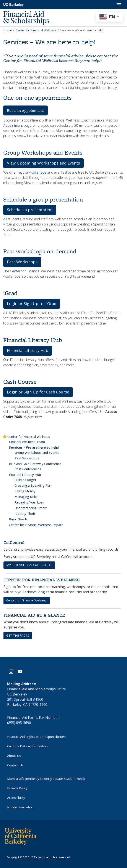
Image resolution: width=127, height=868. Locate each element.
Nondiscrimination (20, 807)
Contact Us (15, 765)
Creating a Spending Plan (33, 485)
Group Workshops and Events (37, 452)
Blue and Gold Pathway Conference (35, 464)
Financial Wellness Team (27, 442)
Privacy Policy (17, 788)
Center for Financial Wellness (29, 436)
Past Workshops (27, 458)
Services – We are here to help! (34, 447)
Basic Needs (18, 519)
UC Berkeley (13, 5)
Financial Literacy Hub (25, 475)
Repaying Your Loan (29, 502)
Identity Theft (25, 513)
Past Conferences (28, 469)
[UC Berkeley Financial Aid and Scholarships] (30, 11)
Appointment (14, 125)
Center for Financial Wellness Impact (36, 525)
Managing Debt (26, 497)
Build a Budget (25, 480)
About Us (14, 756)
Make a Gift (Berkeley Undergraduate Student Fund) (46, 778)
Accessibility (16, 798)
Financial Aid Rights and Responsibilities (36, 737)
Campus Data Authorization (27, 746)
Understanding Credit (31, 508)
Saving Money (25, 491)
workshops (38, 172)
